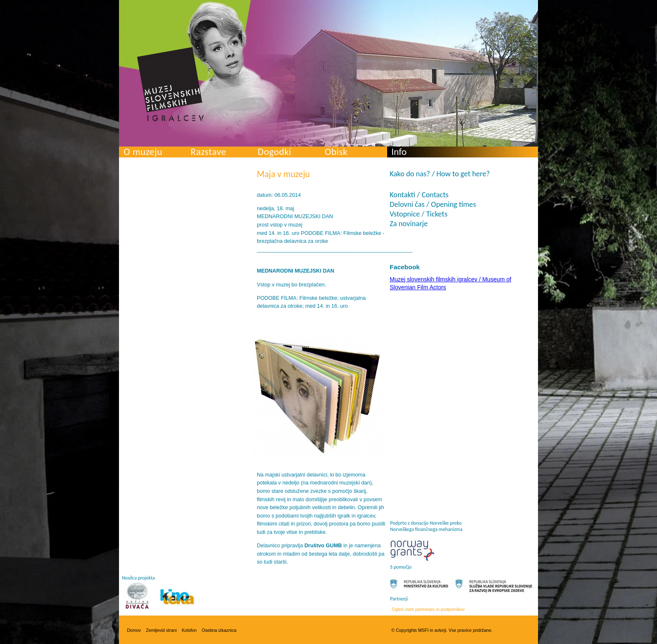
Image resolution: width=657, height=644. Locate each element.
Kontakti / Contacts (419, 195)
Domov (134, 630)
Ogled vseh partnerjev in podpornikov (428, 609)
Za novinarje (409, 224)
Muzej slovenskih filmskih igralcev (171, 84)
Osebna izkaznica (219, 630)
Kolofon (189, 630)
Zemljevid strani (161, 630)
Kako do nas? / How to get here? (440, 174)
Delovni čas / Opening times (433, 204)
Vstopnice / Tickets (419, 214)
